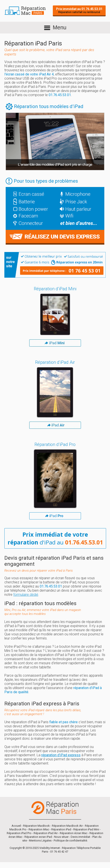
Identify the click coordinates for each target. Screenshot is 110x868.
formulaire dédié (26, 595)
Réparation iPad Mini (86, 829)
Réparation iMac (39, 829)
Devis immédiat (80, 837)
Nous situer (61, 837)
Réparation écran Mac (74, 833)
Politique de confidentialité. (71, 840)
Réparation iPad (61, 829)
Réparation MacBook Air (67, 826)
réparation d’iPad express (61, 755)
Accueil (16, 826)
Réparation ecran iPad (38, 837)
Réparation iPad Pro (19, 833)
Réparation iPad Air (46, 833)
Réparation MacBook (36, 826)
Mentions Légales (40, 840)
